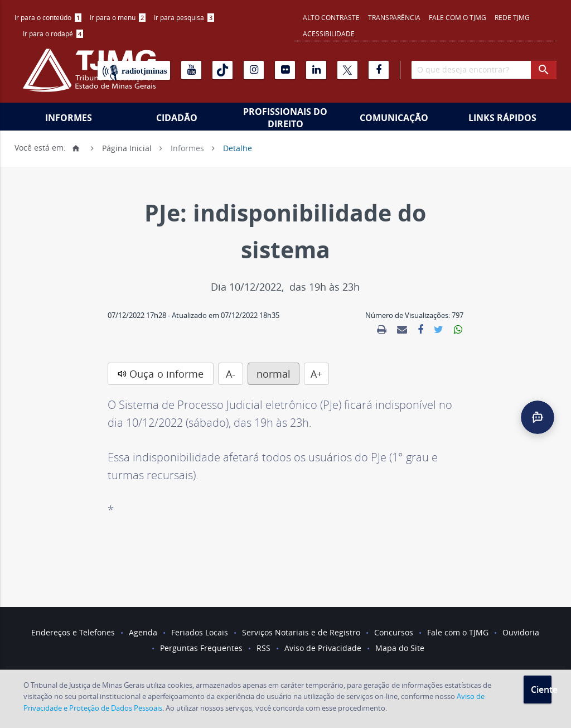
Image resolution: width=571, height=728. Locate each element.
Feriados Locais (200, 632)
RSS (263, 648)
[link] (382, 330)
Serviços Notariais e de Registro (301, 632)
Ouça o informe (166, 374)
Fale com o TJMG (458, 17)
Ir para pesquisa (184, 17)
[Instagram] (254, 70)
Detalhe (238, 148)
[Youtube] (191, 70)
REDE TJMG (512, 17)
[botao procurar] (544, 70)
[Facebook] (379, 70)
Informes (69, 118)
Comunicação (394, 118)
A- (231, 374)
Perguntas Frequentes (201, 648)
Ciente (541, 690)
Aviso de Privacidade (323, 648)
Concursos (394, 632)
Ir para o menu (118, 17)
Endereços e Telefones (73, 632)
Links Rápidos (502, 118)
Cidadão (177, 118)
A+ (316, 374)
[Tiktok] (222, 70)
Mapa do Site (400, 648)
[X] (347, 70)
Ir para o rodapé (53, 33)
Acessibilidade (329, 33)
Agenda (143, 632)
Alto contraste (331, 17)
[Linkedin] (316, 70)
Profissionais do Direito (285, 118)
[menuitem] (48, 18)
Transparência (394, 17)
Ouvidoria (521, 632)
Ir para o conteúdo (48, 17)
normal (274, 374)
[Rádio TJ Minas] (134, 70)
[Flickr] (285, 70)
